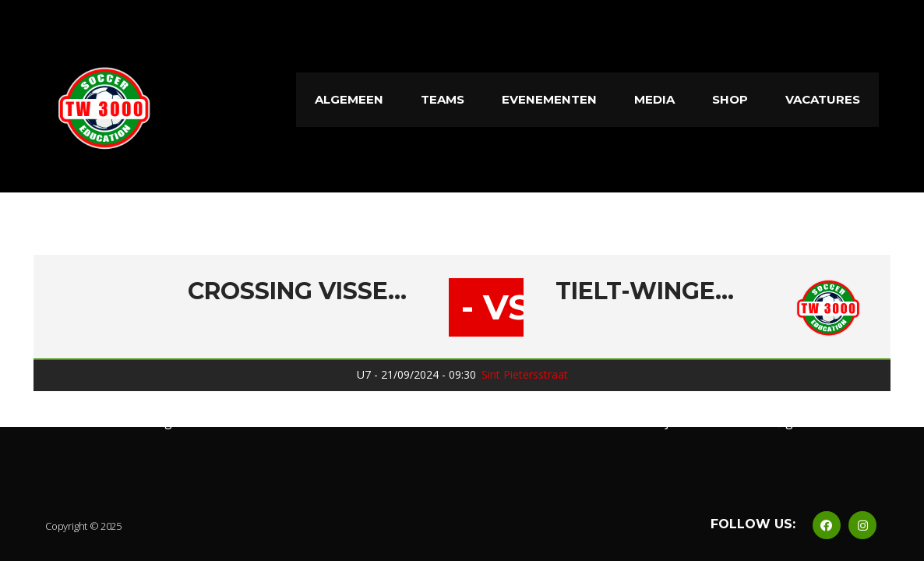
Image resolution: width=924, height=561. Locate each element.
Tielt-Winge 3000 (646, 291)
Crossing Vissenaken (302, 291)
